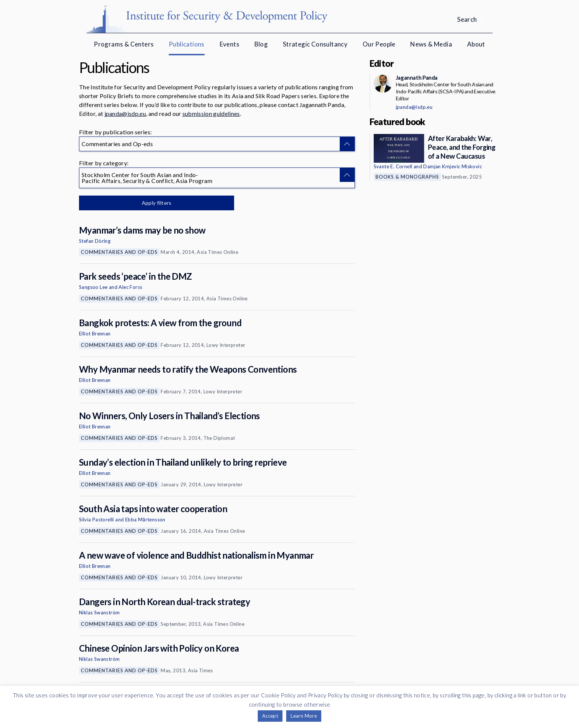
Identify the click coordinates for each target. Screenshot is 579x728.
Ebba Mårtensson (145, 520)
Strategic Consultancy (315, 44)
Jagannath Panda (417, 77)
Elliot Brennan (95, 334)
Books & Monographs (407, 177)
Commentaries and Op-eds (119, 252)
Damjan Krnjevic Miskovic (453, 166)
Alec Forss (130, 287)
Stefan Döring (95, 241)
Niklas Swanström (99, 613)
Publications (187, 44)
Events (229, 44)
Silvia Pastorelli (97, 520)
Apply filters (156, 203)
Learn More (304, 716)
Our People (379, 44)
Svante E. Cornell (393, 166)
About (476, 44)
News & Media (431, 44)
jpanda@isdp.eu (125, 113)
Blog (261, 44)
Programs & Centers (124, 44)
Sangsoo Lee (93, 287)
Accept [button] (270, 716)
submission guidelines (211, 113)
